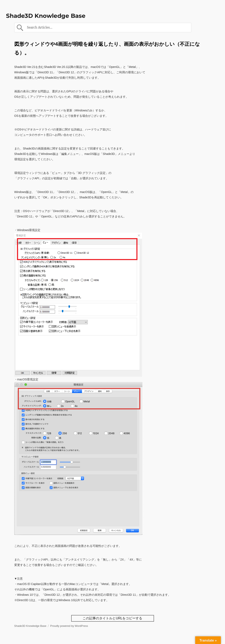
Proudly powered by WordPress (69, 626)
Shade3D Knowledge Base (46, 16)
